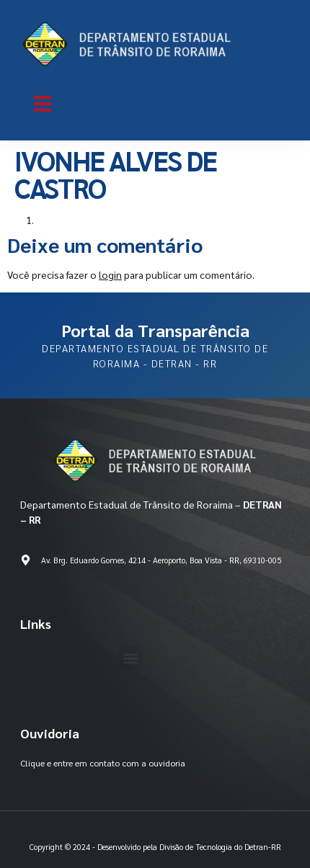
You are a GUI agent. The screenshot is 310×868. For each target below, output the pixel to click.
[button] (43, 104)
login (110, 274)
